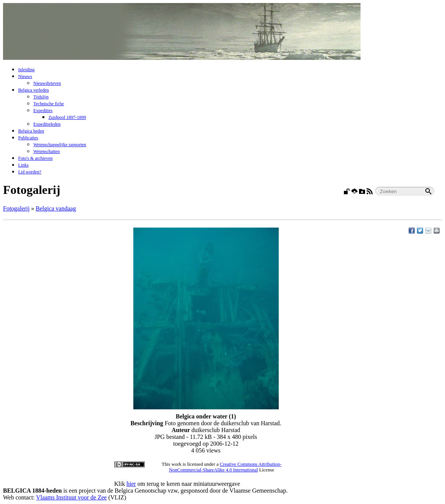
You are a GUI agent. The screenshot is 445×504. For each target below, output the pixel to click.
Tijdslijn (41, 97)
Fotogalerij (16, 208)
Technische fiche (49, 104)
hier (131, 484)
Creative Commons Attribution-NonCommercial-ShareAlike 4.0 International (225, 467)
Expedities (43, 111)
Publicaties (28, 138)
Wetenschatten (47, 151)
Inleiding (26, 70)
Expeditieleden (47, 124)
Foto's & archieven (35, 158)
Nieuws (25, 76)
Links (23, 165)
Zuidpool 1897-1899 (67, 117)
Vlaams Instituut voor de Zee (71, 497)
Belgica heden (31, 131)
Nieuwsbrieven (47, 83)
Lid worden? (30, 172)
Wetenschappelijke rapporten (60, 145)
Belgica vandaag (56, 208)
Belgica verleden (34, 90)
